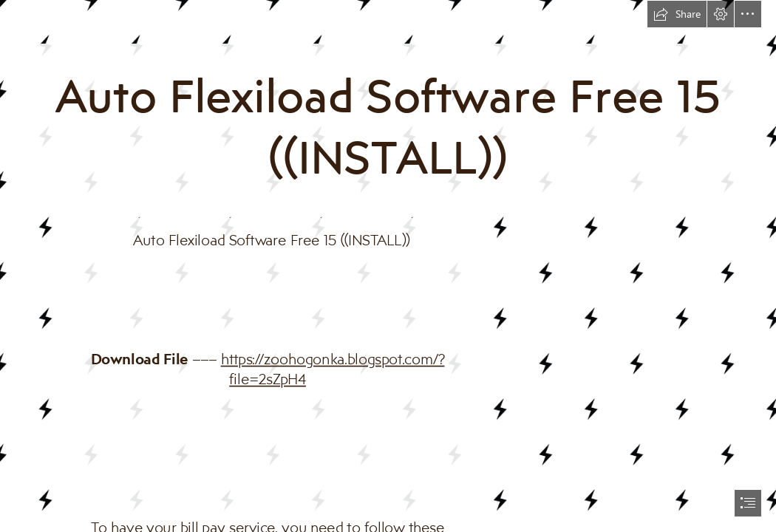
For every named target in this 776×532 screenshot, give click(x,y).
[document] (388, 266)
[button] (677, 14)
